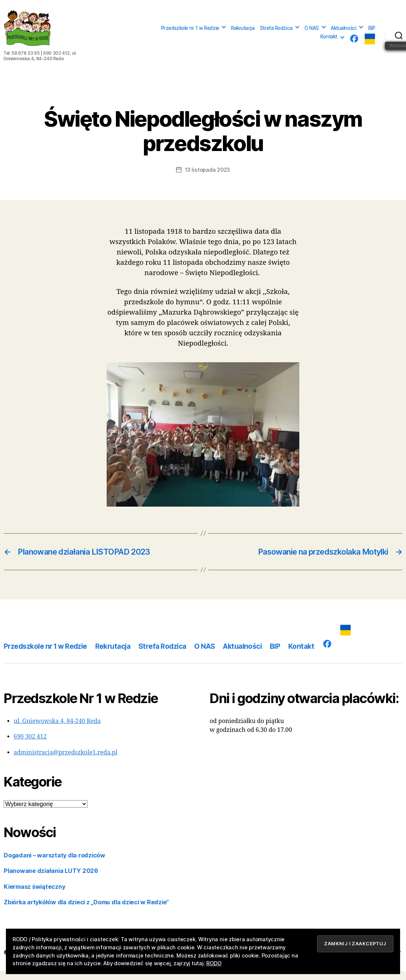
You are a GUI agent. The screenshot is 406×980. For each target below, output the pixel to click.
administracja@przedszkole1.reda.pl (66, 761)
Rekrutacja (243, 32)
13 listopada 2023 (207, 179)
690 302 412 (30, 746)
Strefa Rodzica (276, 32)
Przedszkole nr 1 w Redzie (190, 32)
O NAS (312, 32)
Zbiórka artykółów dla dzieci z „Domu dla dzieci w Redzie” (86, 911)
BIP (372, 32)
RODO (214, 963)
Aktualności (343, 32)
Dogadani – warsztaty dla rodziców (54, 864)
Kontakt (329, 41)
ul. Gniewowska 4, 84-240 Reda (57, 730)
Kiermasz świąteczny (34, 895)
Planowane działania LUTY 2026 (51, 880)
